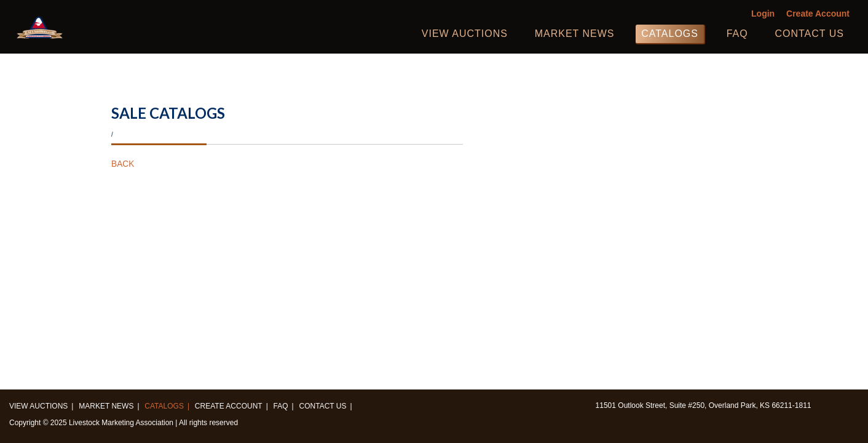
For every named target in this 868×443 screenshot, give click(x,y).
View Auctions (465, 34)
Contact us (809, 34)
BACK (123, 164)
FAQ (737, 34)
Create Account (818, 14)
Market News (575, 34)
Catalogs (670, 34)
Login (763, 14)
